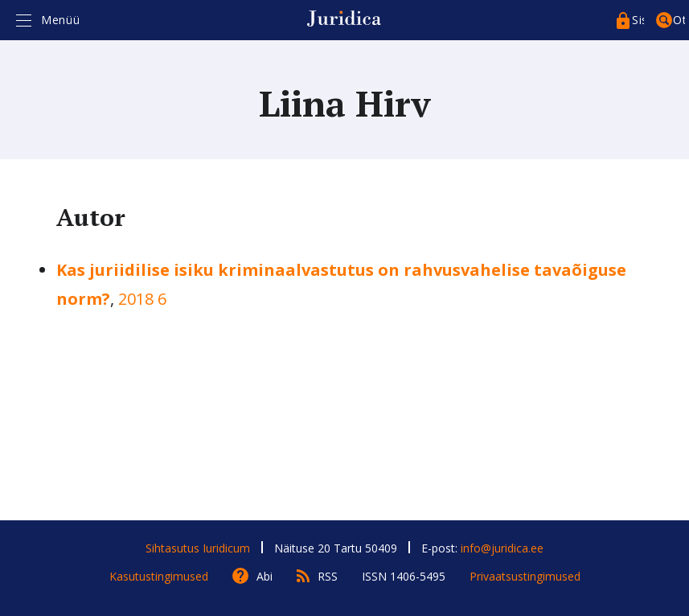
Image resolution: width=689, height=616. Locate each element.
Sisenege (638, 20)
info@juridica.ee (502, 548)
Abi (265, 576)
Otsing (679, 20)
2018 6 (142, 299)
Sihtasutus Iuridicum (198, 548)
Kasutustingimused (159, 576)
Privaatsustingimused (525, 576)
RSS (328, 576)
